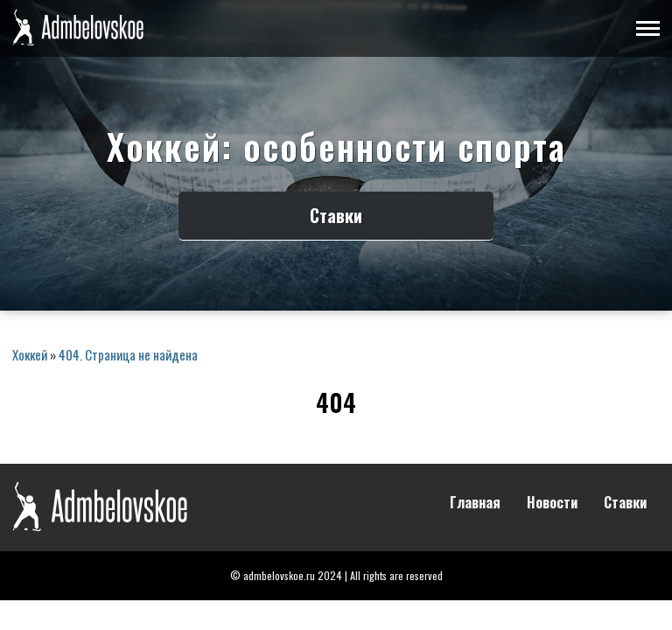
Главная (475, 503)
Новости (552, 503)
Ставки (336, 215)
